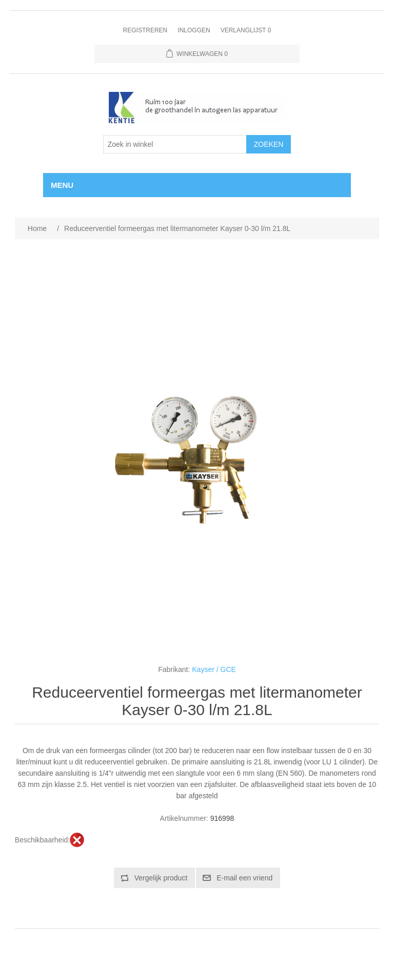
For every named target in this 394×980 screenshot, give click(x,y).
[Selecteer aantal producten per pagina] (175, 144)
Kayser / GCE (214, 669)
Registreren (145, 30)
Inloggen (194, 30)
